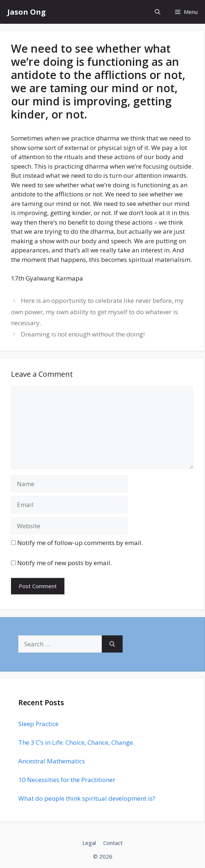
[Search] (112, 644)
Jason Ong (27, 12)
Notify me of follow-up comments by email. (80, 543)
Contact (113, 843)
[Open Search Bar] (158, 12)
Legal (89, 843)
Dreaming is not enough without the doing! (83, 334)
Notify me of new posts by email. (64, 563)
